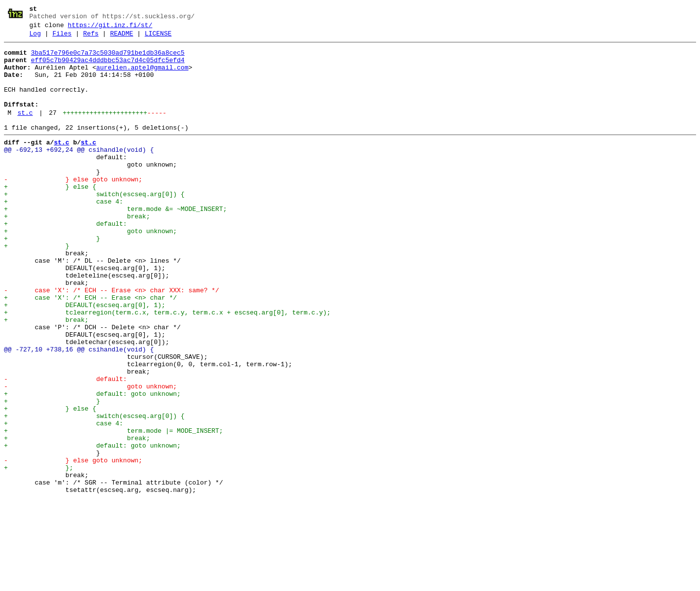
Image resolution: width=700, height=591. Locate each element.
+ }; (38, 554)
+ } (52, 278)
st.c (25, 131)
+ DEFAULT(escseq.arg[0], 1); (85, 358)
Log (35, 38)
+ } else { (50, 216)
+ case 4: (64, 234)
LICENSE (158, 38)
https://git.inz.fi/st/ (110, 28)
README (121, 38)
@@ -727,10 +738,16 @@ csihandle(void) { (79, 412)
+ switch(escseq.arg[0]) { (94, 225)
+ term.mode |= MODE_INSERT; (114, 509)
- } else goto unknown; (73, 208)
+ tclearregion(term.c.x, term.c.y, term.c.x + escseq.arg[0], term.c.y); (167, 367)
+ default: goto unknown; (92, 465)
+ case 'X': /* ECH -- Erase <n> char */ (90, 349)
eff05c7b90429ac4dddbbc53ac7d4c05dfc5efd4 (108, 68)
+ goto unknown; (90, 270)
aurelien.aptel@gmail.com (142, 76)
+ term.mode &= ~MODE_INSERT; (115, 243)
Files (62, 38)
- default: (66, 447)
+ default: (66, 261)
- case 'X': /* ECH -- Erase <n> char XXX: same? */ (112, 341)
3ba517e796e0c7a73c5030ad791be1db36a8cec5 (108, 59)
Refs (91, 38)
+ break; (77, 252)
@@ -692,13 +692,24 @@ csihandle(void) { (79, 172)
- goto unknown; (90, 456)
